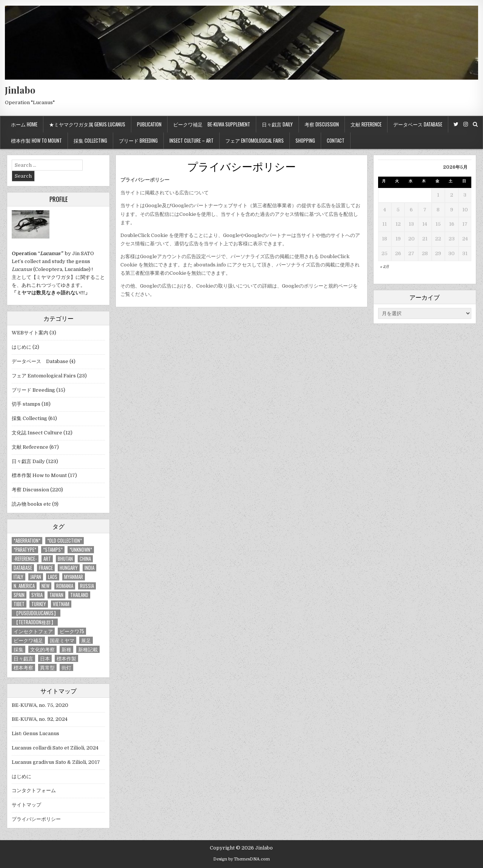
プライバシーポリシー (241, 166)
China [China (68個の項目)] (85, 559)
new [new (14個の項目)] (45, 586)
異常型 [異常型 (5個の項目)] (47, 667)
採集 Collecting (90, 140)
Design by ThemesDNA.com (241, 859)
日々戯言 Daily (277, 124)
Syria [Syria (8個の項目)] (37, 595)
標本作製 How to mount (36, 140)
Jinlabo (20, 90)
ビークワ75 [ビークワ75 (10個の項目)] (72, 631)
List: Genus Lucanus (35, 733)
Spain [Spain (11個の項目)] (19, 595)
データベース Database (418, 124)
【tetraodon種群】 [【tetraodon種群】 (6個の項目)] (35, 622)
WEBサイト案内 (30, 333)
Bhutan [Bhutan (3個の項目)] (65, 559)
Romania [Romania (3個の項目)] (65, 586)
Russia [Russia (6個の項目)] (87, 586)
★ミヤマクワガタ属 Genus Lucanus (87, 124)
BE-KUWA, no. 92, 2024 (40, 719)
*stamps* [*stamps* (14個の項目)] (53, 550)
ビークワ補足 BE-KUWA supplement (212, 124)
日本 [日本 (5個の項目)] (45, 658)
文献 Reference (366, 124)
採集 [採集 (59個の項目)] (18, 649)
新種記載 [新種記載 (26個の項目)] (88, 649)
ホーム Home (24, 124)
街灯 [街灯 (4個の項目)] (66, 667)
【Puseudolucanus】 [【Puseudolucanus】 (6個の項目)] (36, 613)
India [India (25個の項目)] (89, 568)
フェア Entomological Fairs (255, 140)
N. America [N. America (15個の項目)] (24, 586)
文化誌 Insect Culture (37, 433)
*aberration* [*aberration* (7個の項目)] (27, 541)
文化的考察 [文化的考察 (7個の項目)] (42, 649)
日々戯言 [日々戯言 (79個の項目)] (23, 658)
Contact (336, 140)
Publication (149, 124)
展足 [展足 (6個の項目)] (86, 640)
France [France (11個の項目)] (46, 568)
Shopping (305, 140)
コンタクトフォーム (34, 790)
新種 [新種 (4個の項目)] (66, 649)
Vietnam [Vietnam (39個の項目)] (61, 604)
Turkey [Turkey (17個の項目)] (39, 604)
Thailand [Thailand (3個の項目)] (79, 595)
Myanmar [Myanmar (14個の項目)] (74, 577)
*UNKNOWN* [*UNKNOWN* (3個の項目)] (81, 550)
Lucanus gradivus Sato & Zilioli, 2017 (56, 762)
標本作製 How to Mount (39, 475)
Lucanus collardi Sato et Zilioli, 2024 (55, 748)
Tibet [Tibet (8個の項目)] (19, 604)
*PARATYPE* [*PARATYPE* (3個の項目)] (25, 550)
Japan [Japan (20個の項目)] (36, 577)
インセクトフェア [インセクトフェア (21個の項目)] (33, 631)
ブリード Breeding (138, 140)
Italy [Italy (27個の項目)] (18, 577)
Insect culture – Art (192, 140)
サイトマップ (26, 805)
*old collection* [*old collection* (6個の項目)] (65, 541)
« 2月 (385, 267)
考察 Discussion (322, 124)
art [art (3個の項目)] (47, 559)
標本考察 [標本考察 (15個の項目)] (23, 667)
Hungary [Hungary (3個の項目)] (69, 568)
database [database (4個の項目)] (23, 568)
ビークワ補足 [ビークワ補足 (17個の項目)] (28, 640)
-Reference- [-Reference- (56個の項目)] (25, 559)
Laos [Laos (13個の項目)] (53, 577)
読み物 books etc (31, 504)
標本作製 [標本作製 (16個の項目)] (66, 658)
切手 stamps (26, 404)
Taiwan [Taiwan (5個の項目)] (56, 595)
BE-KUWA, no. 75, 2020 (40, 705)
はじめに (22, 347)
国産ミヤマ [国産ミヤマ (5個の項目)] (62, 640)
